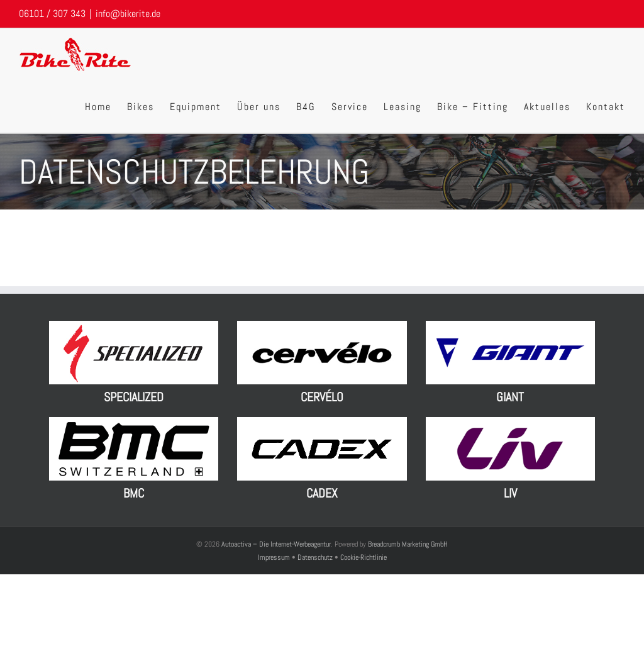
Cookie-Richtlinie (364, 557)
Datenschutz (315, 557)
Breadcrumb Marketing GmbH (408, 544)
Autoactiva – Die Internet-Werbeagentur (276, 544)
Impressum (275, 557)
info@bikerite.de (128, 14)
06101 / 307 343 (52, 14)
